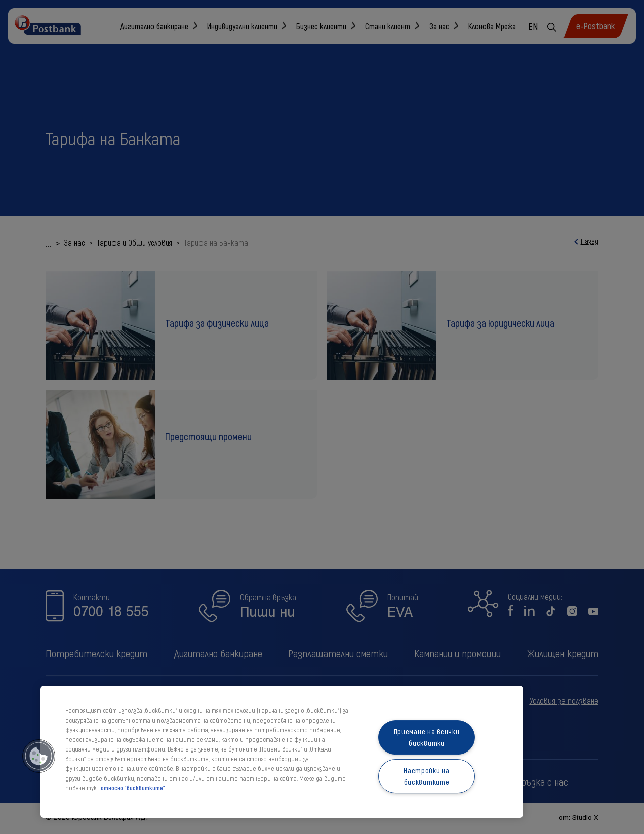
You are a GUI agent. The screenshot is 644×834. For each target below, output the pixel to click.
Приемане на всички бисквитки (427, 737)
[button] (39, 756)
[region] (282, 752)
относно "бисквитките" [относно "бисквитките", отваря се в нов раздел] (133, 788)
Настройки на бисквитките (427, 776)
